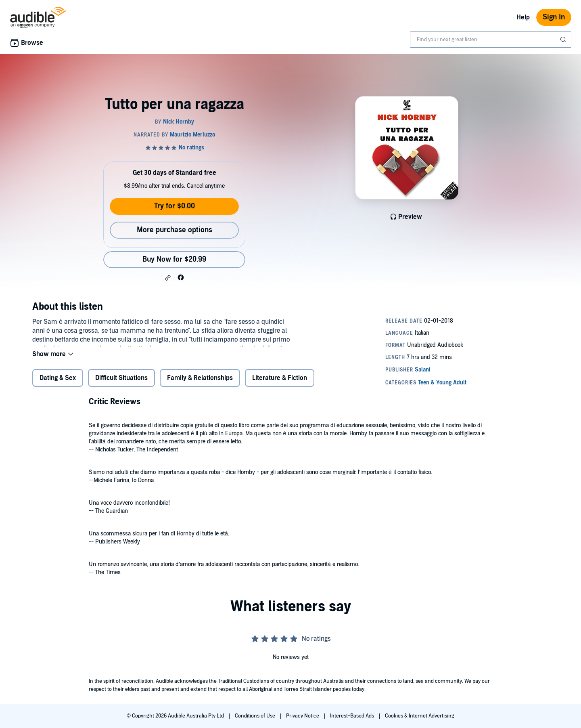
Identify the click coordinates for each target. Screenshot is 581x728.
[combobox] (491, 40)
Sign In (554, 17)
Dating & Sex (58, 383)
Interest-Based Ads (353, 716)
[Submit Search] (564, 40)
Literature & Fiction (280, 383)
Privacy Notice (303, 716)
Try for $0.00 (175, 206)
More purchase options (175, 230)
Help (523, 17)
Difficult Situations (121, 383)
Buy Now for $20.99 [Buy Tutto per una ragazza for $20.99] (174, 259)
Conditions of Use (256, 716)
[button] (168, 278)
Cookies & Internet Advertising (420, 716)
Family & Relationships (200, 383)
